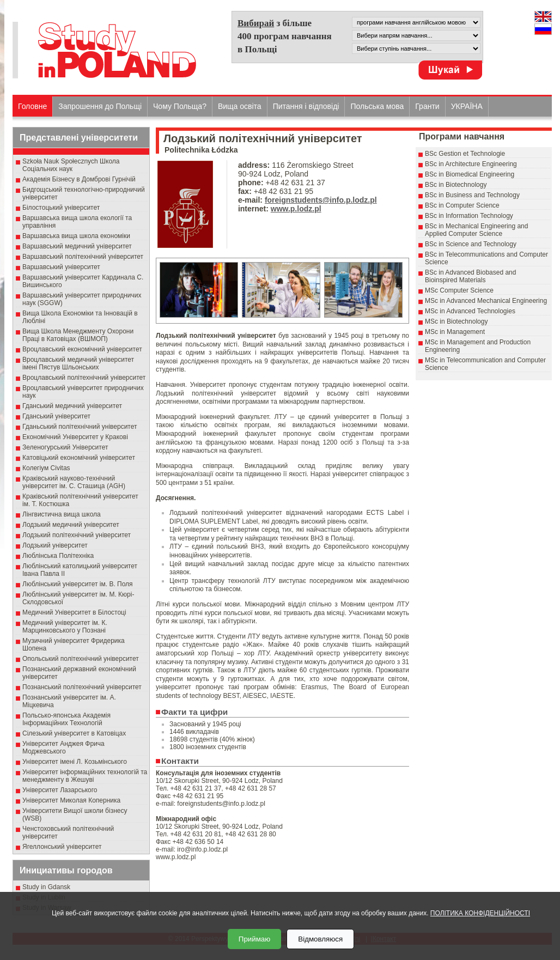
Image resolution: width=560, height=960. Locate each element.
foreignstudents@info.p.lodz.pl (321, 200)
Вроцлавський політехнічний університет (84, 378)
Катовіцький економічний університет (79, 458)
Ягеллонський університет (62, 847)
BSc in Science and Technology (471, 244)
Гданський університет (56, 416)
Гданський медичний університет (72, 406)
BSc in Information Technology (469, 216)
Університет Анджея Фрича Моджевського (63, 748)
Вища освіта (240, 106)
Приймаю (254, 939)
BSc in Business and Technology (472, 195)
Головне (32, 106)
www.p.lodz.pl (296, 209)
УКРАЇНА (467, 106)
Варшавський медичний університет (77, 246)
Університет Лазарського (60, 790)
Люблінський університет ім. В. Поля (78, 584)
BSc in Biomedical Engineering (470, 174)
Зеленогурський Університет (65, 447)
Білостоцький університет (61, 208)
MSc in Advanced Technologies (470, 311)
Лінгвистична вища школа (62, 514)
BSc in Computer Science (462, 205)
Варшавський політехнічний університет (83, 257)
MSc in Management (455, 332)
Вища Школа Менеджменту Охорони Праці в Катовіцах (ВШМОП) (78, 335)
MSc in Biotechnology (456, 321)
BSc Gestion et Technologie (465, 154)
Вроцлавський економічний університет (82, 349)
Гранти (427, 106)
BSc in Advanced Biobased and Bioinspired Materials (470, 276)
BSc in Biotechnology (456, 185)
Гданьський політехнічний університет (80, 427)
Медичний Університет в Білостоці (74, 612)
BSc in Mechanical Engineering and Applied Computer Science (476, 230)
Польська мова (377, 106)
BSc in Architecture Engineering (471, 164)
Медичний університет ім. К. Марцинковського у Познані (65, 627)
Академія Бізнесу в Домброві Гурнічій (79, 179)
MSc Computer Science (459, 290)
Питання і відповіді (306, 106)
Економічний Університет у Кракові (75, 437)
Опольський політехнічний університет (81, 659)
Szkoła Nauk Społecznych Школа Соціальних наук (71, 165)
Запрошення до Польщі (100, 106)
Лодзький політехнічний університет (77, 535)
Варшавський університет (61, 267)
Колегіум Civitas (46, 468)
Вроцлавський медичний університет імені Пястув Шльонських (78, 363)
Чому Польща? (180, 106)
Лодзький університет (55, 545)
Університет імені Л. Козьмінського (75, 762)
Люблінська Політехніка (58, 556)
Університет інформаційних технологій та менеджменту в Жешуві (85, 776)
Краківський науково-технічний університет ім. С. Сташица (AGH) (74, 482)
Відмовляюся (320, 939)
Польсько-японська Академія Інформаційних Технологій (66, 719)
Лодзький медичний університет (71, 525)
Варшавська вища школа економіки (76, 236)
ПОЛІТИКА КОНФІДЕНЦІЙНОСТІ (480, 913)
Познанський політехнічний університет (82, 687)
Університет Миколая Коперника (71, 800)
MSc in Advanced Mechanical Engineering (486, 301)
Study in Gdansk (46, 887)
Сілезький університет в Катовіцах (74, 733)
